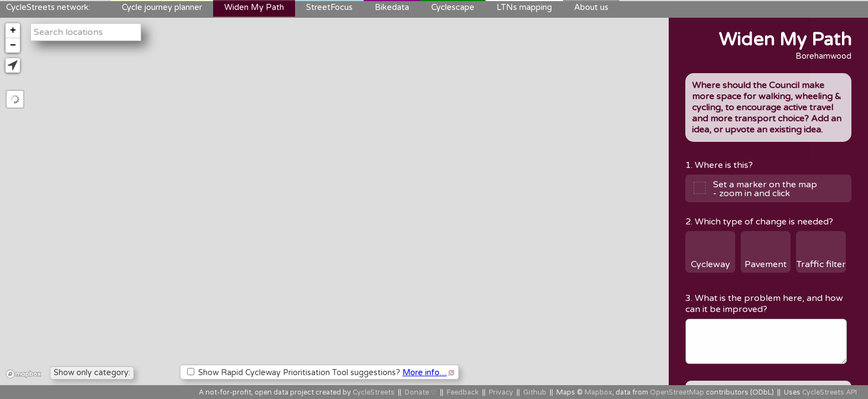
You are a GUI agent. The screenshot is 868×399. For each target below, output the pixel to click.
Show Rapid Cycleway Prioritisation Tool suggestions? (321, 373)
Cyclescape (453, 7)
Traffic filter (821, 264)
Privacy (501, 393)
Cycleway (711, 264)
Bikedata (392, 7)
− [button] (13, 45)
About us (591, 7)
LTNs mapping (524, 7)
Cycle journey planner (162, 7)
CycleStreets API (830, 393)
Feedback (463, 393)
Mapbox (598, 393)
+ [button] (13, 30)
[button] (13, 65)
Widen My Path (254, 7)
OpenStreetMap (677, 393)
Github (535, 393)
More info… (425, 373)
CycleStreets (374, 393)
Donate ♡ (421, 393)
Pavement (766, 264)
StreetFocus (329, 7)
